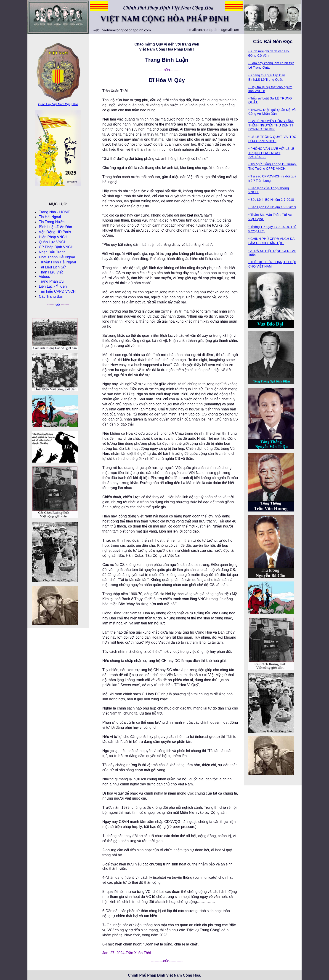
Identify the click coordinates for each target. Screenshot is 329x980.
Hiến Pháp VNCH (53, 237)
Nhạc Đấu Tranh (52, 252)
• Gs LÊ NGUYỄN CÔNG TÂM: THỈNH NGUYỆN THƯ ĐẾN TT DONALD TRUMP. (271, 125)
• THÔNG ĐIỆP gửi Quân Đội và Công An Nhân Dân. (272, 112)
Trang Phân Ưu (51, 281)
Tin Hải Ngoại (50, 217)
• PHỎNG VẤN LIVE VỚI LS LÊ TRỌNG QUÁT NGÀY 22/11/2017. (271, 153)
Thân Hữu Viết (51, 272)
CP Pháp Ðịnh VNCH (56, 247)
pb (58, 304)
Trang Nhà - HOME (54, 212)
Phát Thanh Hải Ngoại (57, 257)
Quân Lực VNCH (53, 242)
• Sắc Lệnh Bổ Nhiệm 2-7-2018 (271, 200)
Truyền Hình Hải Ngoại (57, 262)
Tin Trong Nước (52, 222)
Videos (44, 277)
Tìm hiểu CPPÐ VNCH (57, 291)
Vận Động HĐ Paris (55, 232)
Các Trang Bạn (51, 296)
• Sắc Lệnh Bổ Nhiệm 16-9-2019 (272, 207)
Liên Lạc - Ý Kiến (53, 286)
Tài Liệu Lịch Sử (52, 267)
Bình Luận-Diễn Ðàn (55, 227)
